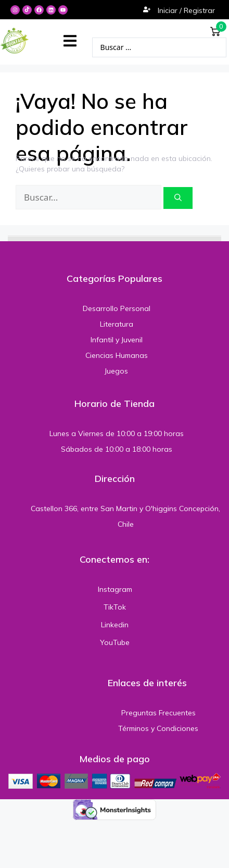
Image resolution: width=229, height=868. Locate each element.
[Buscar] (178, 198)
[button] (70, 41)
